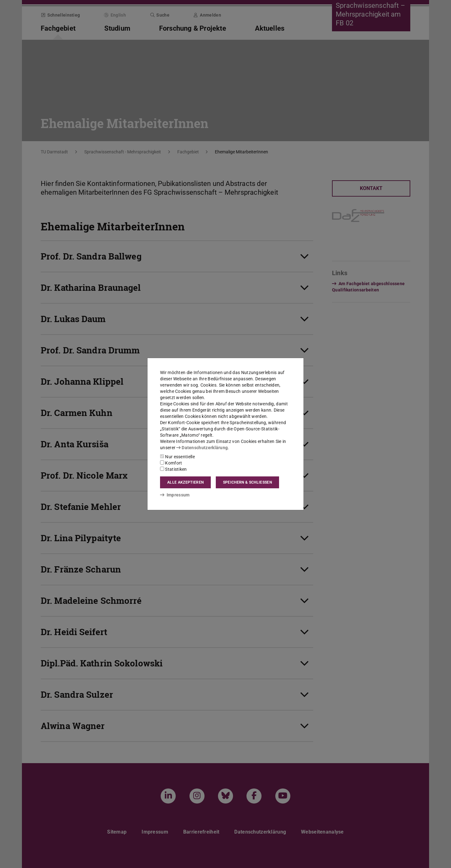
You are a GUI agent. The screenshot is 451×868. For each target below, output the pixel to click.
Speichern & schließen (247, 482)
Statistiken (174, 469)
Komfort (171, 463)
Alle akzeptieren (185, 482)
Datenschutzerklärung (202, 448)
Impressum (175, 495)
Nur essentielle (177, 457)
